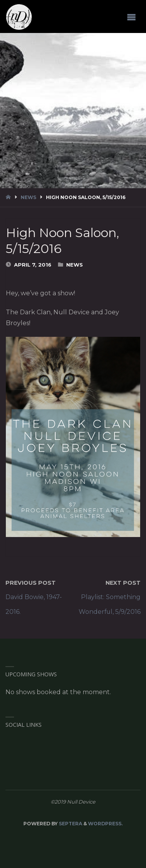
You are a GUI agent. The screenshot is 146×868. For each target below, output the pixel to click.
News (28, 197)
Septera (70, 824)
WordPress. (105, 824)
